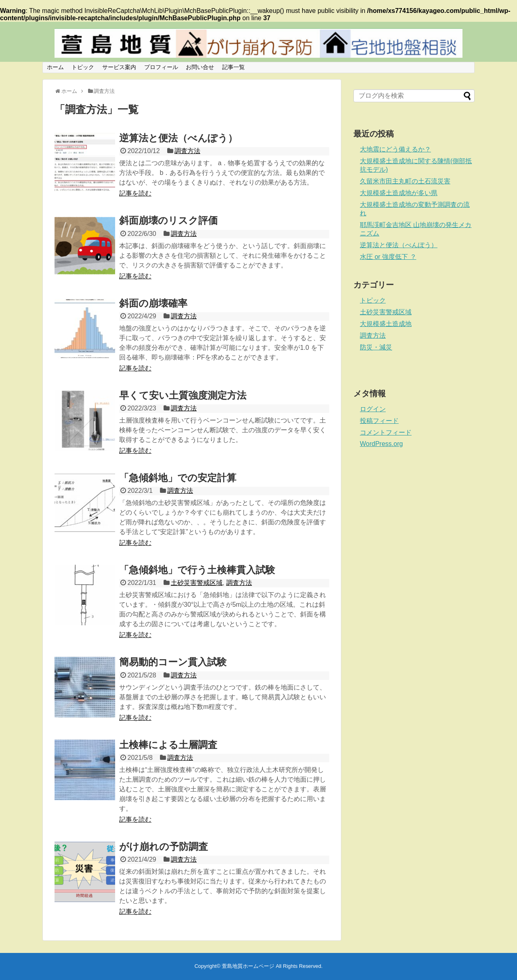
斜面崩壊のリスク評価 (168, 220)
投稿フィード (379, 421)
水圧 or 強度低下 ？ (388, 257)
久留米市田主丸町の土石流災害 (405, 181)
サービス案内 (119, 67)
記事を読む (135, 193)
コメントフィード (386, 432)
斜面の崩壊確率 (153, 303)
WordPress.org (381, 444)
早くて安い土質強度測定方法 (183, 395)
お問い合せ (200, 67)
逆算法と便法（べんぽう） (178, 138)
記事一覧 (233, 67)
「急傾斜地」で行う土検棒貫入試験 (197, 570)
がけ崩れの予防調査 (164, 846)
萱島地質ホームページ (248, 966)
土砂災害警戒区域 (197, 583)
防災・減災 (376, 347)
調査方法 (187, 151)
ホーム (55, 67)
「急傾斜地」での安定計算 (178, 478)
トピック (83, 67)
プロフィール (161, 67)
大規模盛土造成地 (386, 324)
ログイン (373, 409)
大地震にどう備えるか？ (395, 149)
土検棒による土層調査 (168, 745)
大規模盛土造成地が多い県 (399, 193)
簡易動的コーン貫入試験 (173, 662)
